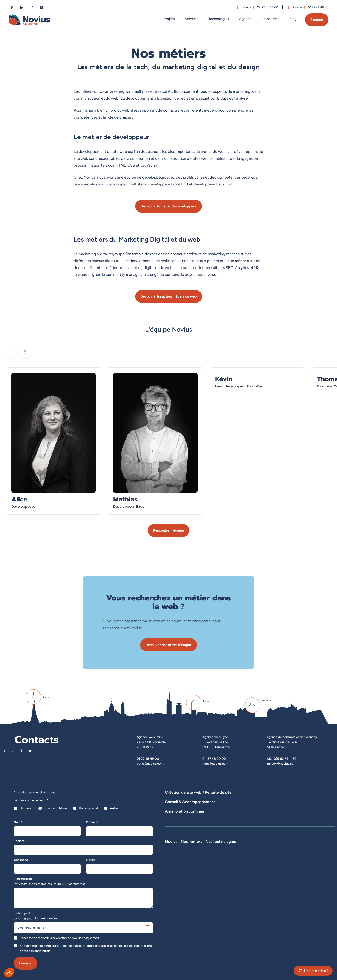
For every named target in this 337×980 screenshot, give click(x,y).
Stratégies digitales (202, 820)
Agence (245, 19)
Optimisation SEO (277, 835)
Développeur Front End (235, 878)
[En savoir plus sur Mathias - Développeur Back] (155, 441)
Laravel (259, 872)
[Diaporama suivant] (25, 352)
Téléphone (21, 860)
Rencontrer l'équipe (168, 530)
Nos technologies (269, 865)
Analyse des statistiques (245, 835)
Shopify (259, 890)
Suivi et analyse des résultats (206, 835)
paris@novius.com (150, 763)
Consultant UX (229, 920)
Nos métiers (230, 865)
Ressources (270, 19)
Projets (169, 19)
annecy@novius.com (281, 763)
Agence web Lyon (215, 737)
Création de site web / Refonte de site (198, 792)
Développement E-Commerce (226, 798)
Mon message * (49, 881)
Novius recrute (175, 896)
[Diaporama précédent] (11, 352)
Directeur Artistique (233, 902)
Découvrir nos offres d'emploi (169, 645)
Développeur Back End (235, 884)
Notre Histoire (175, 872)
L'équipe (171, 878)
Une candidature (56, 808)
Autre (114, 808)
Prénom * (92, 822)
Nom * (18, 822)
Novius (171, 865)
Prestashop (262, 884)
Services (191, 19)
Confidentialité (175, 914)
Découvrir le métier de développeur (168, 206)
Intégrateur (227, 890)
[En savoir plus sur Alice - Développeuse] (54, 441)
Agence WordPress (305, 798)
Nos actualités (175, 890)
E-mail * (91, 860)
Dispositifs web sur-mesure (184, 798)
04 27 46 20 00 (214, 759)
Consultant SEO (230, 908)
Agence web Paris (150, 737)
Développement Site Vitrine (269, 798)
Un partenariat (88, 808)
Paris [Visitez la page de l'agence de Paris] (296, 7)
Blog (293, 19)
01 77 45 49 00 (148, 759)
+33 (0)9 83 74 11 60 (281, 759)
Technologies (219, 19)
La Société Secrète (178, 902)
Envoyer (26, 963)
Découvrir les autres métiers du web (169, 296)
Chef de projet (229, 896)
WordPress (262, 878)
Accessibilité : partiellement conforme (191, 920)
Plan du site (173, 926)
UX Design (271, 820)
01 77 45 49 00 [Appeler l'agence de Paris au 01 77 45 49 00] (318, 7)
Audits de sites (175, 820)
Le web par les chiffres (180, 884)
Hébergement (175, 804)
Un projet (26, 808)
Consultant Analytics (234, 914)
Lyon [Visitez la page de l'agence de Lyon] (245, 7)
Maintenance (174, 835)
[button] (9, 973)
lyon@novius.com (215, 763)
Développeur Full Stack (235, 872)
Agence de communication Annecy (292, 737)
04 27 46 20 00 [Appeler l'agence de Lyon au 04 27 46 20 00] (268, 7)
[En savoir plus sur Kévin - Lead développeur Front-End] (257, 381)
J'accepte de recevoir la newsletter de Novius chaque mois (59, 938)
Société (19, 841)
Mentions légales (176, 908)
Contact (317, 20)
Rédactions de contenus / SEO (239, 820)
